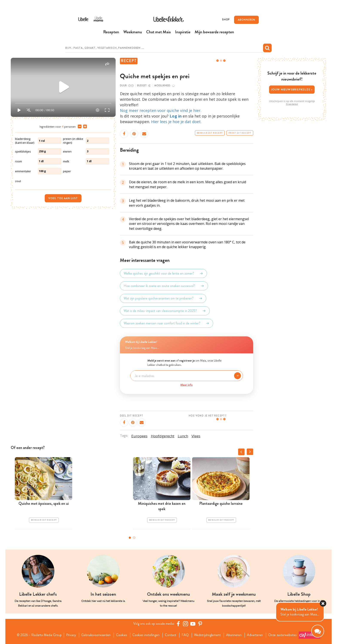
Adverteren (255, 635)
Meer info (186, 385)
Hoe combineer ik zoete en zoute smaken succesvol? (164, 286)
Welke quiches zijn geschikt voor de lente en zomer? (163, 273)
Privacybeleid (292, 104)
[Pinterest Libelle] (200, 624)
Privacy (71, 635)
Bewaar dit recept (210, 133)
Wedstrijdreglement (207, 635)
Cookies (122, 635)
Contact (171, 635)
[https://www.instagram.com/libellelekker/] (185, 624)
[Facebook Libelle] (178, 624)
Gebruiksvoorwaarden (96, 635)
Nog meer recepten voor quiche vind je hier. (161, 110)
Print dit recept (240, 133)
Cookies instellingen (146, 635)
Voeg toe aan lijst (63, 198)
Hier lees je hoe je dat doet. (176, 122)
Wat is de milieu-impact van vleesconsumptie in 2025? (165, 311)
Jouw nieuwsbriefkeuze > (292, 89)
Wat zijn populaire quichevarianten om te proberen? (163, 298)
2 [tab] (134, 538)
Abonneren (234, 635)
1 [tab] (130, 538)
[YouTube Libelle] (193, 624)
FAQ (185, 635)
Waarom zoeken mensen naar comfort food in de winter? (167, 323)
